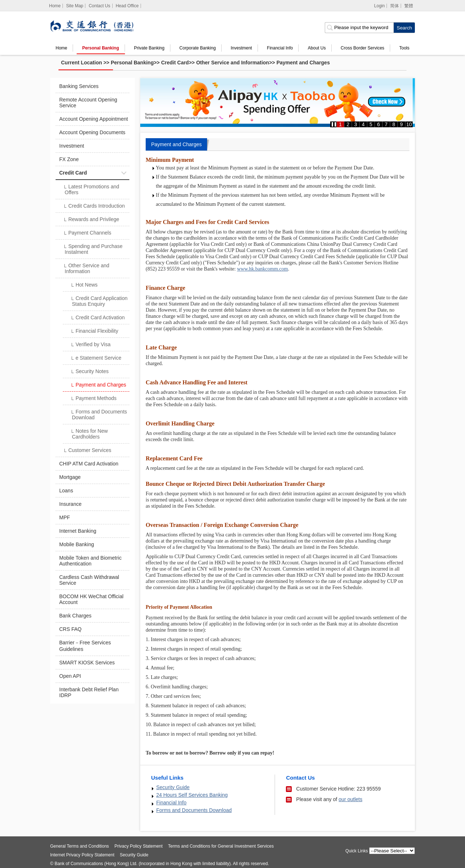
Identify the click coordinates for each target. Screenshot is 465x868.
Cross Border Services (363, 48)
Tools (404, 48)
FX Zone (69, 159)
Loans (66, 491)
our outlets (350, 799)
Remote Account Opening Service (88, 103)
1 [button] (340, 124)
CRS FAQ (70, 629)
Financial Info (280, 48)
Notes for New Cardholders (89, 434)
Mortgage (70, 477)
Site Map (75, 6)
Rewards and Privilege (91, 220)
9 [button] (401, 124)
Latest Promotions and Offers (91, 189)
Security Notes (89, 372)
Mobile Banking (77, 544)
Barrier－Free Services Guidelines (85, 646)
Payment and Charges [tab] (176, 144)
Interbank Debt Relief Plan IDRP (89, 692)
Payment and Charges (303, 63)
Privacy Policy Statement (139, 846)
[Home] (55, 6)
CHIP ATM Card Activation (89, 464)
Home (61, 48)
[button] (334, 124)
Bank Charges (75, 616)
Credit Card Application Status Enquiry (99, 301)
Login (379, 6)
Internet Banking (78, 531)
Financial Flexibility (94, 332)
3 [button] (356, 124)
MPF (65, 517)
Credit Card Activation (97, 318)
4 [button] (363, 124)
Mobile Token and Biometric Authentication (90, 561)
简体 (395, 6)
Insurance (70, 504)
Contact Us (99, 6)
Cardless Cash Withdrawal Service (89, 580)
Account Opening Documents (92, 132)
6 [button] (379, 124)
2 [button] (348, 124)
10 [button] (409, 124)
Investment (241, 48)
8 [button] (394, 124)
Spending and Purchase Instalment (93, 249)
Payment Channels (87, 233)
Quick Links (357, 851)
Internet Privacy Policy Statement (82, 855)
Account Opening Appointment (94, 119)
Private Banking (149, 48)
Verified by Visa (90, 345)
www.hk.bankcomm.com (262, 269)
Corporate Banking (198, 48)
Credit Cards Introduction (94, 207)
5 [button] (371, 124)
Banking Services (79, 86)
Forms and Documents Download (99, 415)
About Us (317, 48)
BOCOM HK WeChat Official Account (91, 599)
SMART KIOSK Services (87, 663)
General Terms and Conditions (80, 846)
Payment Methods (93, 399)
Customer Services (87, 451)
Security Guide (173, 787)
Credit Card (175, 63)
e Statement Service (96, 359)
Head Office (127, 6)
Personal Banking (100, 48)
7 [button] (386, 124)
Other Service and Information (233, 63)
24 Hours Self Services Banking (192, 795)
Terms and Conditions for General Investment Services (221, 846)
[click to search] (404, 28)
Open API (70, 676)
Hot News (84, 285)
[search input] (359, 28)
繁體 (409, 6)
